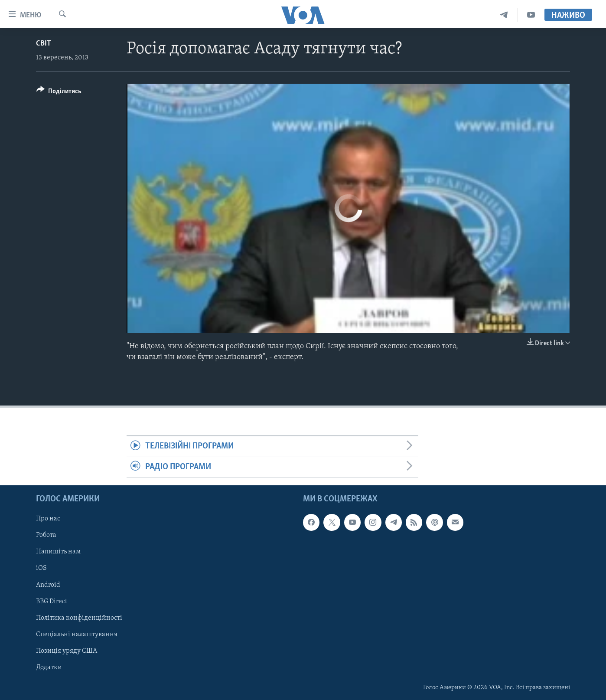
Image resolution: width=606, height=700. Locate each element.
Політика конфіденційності (79, 618)
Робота (46, 535)
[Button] (59, 93)
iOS (41, 568)
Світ (44, 44)
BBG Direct (52, 602)
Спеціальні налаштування (77, 635)
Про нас (48, 519)
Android (48, 585)
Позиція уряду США (67, 651)
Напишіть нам (58, 552)
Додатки (49, 667)
